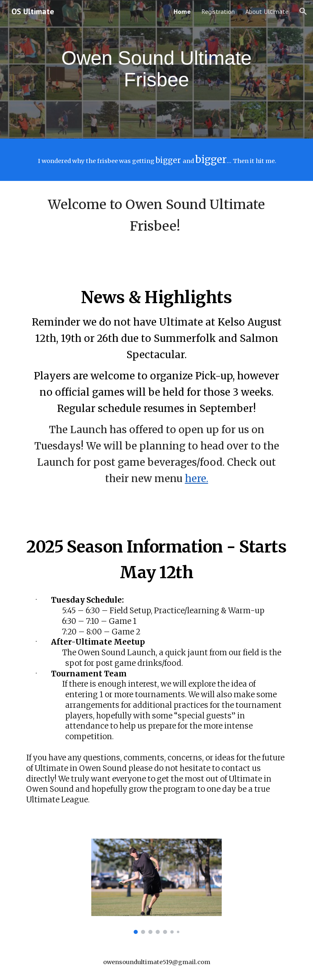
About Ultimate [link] (267, 11)
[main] (156, 69)
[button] (303, 11)
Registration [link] (218, 11)
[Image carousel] (156, 886)
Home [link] (182, 11)
